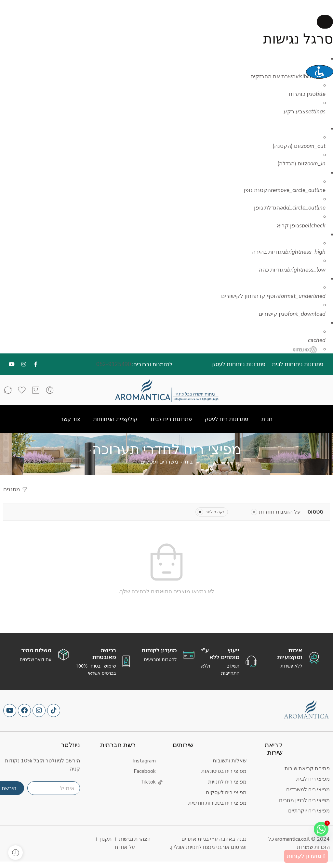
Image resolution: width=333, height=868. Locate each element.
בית (189, 462)
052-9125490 (114, 364)
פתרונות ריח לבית (171, 419)
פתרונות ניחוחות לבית (298, 364)
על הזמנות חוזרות (276, 512)
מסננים (16, 489)
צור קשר (70, 419)
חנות (267, 419)
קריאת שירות (274, 749)
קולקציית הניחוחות (115, 419)
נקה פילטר (211, 512)
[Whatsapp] (320, 831)
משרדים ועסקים (159, 462)
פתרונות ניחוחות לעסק (239, 364)
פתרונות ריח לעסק (226, 419)
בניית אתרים (195, 839)
